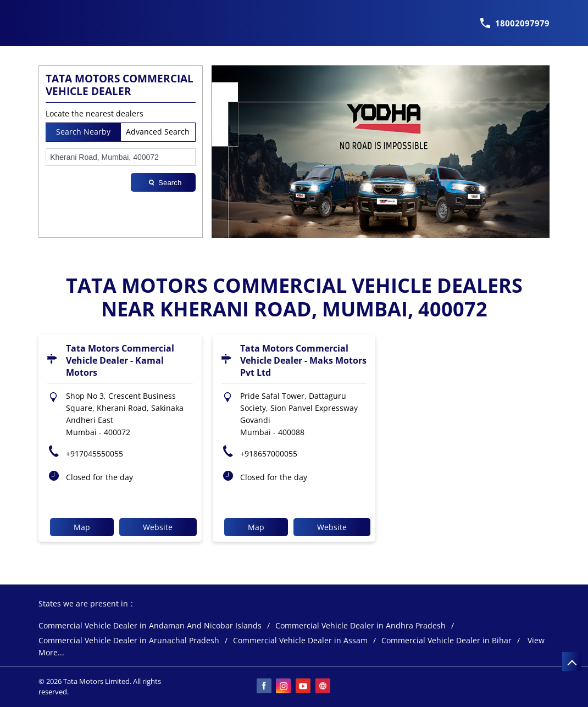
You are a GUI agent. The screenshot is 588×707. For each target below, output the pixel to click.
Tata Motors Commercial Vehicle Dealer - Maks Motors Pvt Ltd (303, 360)
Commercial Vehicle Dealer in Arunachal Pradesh (129, 641)
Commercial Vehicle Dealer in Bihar (446, 641)
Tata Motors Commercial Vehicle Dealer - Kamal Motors (120, 360)
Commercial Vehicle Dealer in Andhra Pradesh (360, 626)
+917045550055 (95, 453)
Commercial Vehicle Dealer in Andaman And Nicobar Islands (150, 626)
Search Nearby (83, 132)
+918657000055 (269, 453)
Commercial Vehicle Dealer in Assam (300, 641)
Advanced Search (158, 132)
